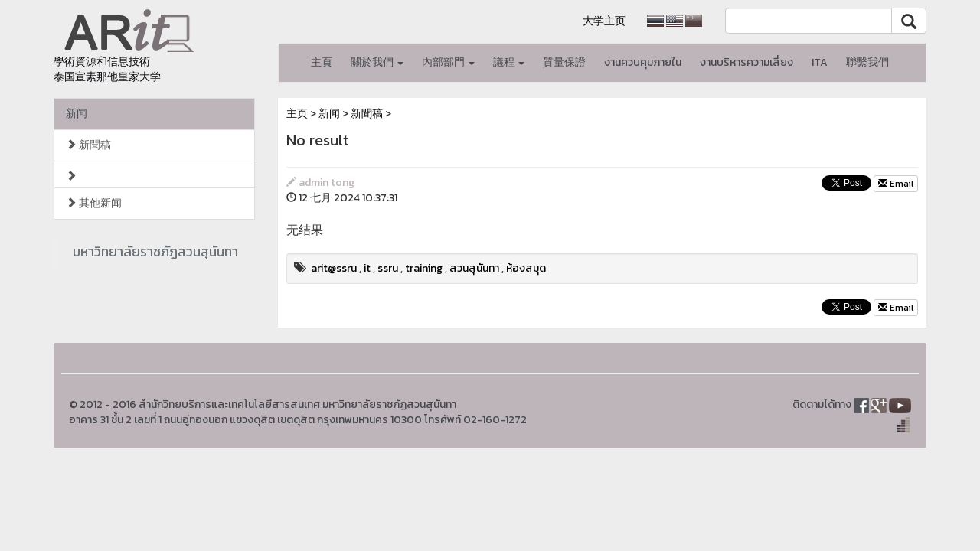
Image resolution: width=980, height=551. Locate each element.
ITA (820, 62)
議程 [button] (509, 62)
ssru (388, 268)
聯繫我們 (867, 62)
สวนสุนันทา (474, 268)
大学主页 (604, 21)
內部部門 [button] (448, 62)
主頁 (322, 62)
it (367, 268)
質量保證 (564, 62)
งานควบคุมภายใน (643, 62)
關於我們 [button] (377, 62)
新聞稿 (88, 145)
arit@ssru (334, 268)
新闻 (77, 114)
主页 (297, 114)
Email (896, 184)
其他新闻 (94, 203)
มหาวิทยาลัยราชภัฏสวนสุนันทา (155, 252)
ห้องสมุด (526, 268)
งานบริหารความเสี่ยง (746, 62)
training (424, 268)
